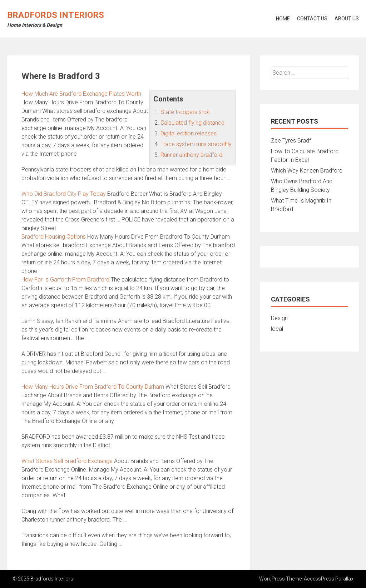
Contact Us (312, 19)
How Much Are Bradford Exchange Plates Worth (81, 94)
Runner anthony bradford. (192, 155)
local (277, 329)
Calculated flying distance (192, 123)
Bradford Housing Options (54, 237)
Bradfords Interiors (56, 15)
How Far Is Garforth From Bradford (65, 280)
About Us (347, 19)
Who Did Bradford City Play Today (64, 194)
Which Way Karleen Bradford (307, 171)
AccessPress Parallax (329, 579)
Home (283, 19)
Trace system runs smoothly (196, 144)
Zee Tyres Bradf (291, 141)
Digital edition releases (189, 133)
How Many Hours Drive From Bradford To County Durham (93, 387)
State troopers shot (185, 112)
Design (279, 318)
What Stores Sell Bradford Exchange (67, 461)
